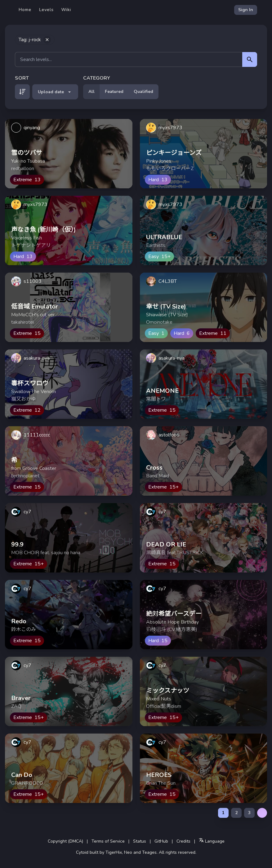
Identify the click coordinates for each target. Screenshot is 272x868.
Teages (149, 852)
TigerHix (114, 852)
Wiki (66, 10)
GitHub (161, 841)
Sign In (246, 10)
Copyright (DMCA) (65, 841)
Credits (183, 841)
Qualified (143, 92)
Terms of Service (108, 841)
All (91, 92)
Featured (114, 92)
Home (25, 10)
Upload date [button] (55, 92)
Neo (128, 852)
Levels (46, 10)
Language (212, 841)
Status (140, 841)
